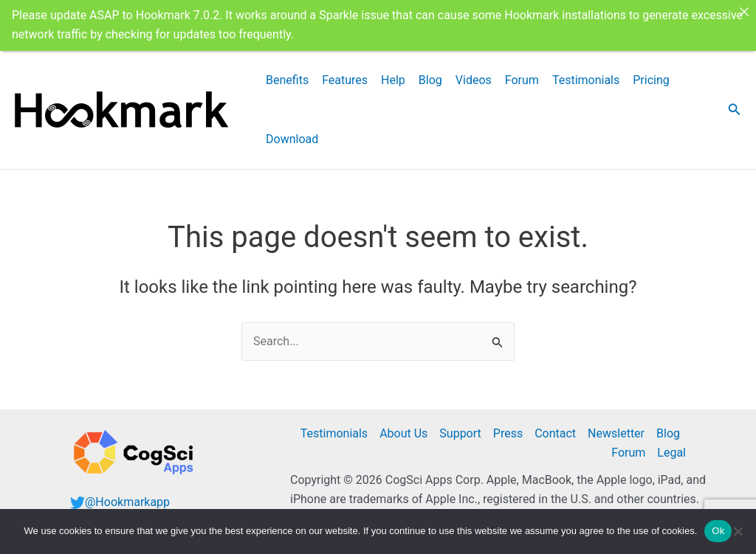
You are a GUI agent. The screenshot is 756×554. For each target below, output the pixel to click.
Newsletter (616, 427)
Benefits (287, 73)
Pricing (651, 73)
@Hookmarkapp (127, 495)
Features (345, 73)
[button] (735, 104)
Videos (474, 73)
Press (508, 427)
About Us (403, 427)
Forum (522, 73)
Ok (718, 531)
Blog (430, 73)
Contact (555, 427)
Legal (671, 447)
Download (292, 132)
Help (393, 73)
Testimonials (586, 73)
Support (460, 427)
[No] (738, 531)
